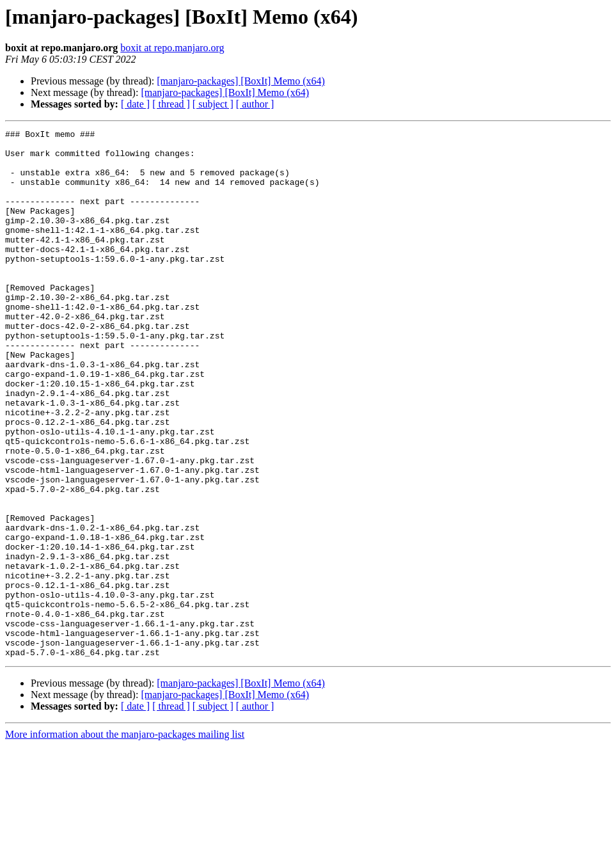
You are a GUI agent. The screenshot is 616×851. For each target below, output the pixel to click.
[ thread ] (171, 104)
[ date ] (135, 104)
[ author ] (255, 104)
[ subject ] (213, 104)
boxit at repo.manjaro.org (172, 48)
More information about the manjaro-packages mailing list (125, 840)
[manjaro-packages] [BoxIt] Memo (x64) (241, 81)
